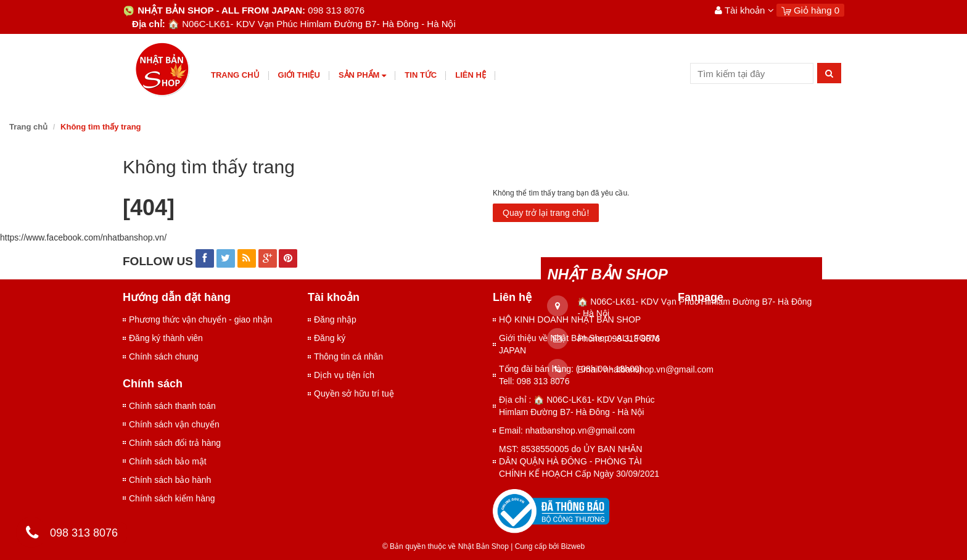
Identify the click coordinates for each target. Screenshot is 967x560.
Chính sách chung (164, 356)
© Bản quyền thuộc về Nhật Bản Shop (446, 546)
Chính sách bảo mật (168, 461)
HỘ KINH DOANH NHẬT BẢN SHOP (570, 319)
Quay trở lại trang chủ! (546, 213)
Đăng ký (330, 338)
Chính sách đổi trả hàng (175, 443)
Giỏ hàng (810, 10)
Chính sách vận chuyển (174, 424)
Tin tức (421, 75)
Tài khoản (744, 10)
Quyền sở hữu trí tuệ (354, 393)
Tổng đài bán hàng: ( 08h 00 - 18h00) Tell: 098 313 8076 (570, 375)
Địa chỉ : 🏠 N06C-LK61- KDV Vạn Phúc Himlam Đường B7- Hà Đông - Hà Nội (577, 406)
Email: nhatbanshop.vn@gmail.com (567, 430)
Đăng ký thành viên (166, 338)
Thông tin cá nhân (348, 356)
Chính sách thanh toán (172, 406)
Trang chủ (235, 75)
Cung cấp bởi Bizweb (548, 546)
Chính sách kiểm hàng (172, 498)
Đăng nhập (335, 319)
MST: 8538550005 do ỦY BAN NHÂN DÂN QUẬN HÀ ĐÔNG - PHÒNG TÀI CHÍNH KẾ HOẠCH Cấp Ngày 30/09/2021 (579, 461)
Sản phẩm (362, 76)
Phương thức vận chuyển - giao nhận (200, 319)
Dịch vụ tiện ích (344, 375)
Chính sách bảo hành (170, 480)
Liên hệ (471, 75)
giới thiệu (299, 75)
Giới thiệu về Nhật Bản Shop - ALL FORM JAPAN (579, 344)
